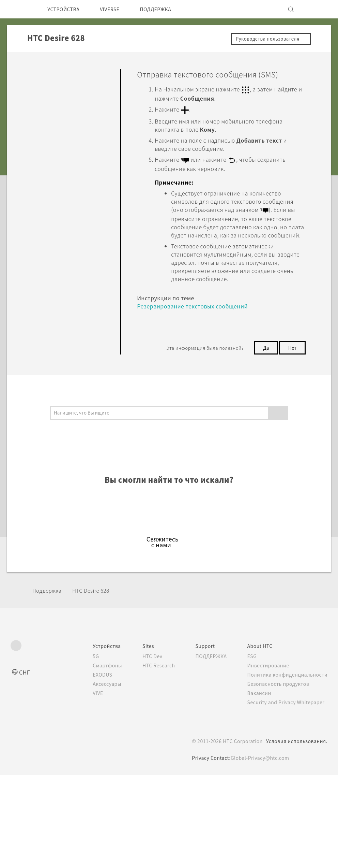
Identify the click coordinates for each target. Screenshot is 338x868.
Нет (292, 353)
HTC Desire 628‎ (97, 596)
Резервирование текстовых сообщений (197, 312)
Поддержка (49, 596)
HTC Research (149, 671)
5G (83, 662)
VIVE (86, 699)
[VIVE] (318, 9)
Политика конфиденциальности (286, 680)
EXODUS (91, 680)
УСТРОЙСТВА (66, 9)
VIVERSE (117, 9)
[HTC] (19, 9)
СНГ (25, 678)
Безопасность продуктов (277, 690)
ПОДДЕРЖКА (167, 9)
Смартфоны (94, 671)
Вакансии (257, 699)
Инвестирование (266, 671)
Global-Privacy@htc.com (260, 764)
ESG (250, 662)
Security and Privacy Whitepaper (286, 708)
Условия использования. (296, 747)
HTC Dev (142, 662)
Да (264, 353)
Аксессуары (95, 690)
